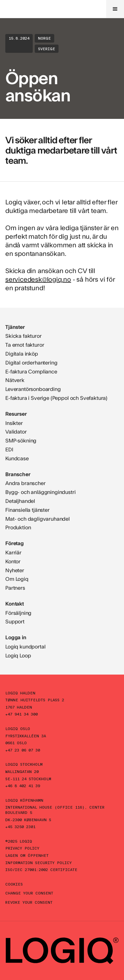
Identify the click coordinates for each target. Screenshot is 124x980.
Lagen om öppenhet (27, 855)
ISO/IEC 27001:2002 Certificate (41, 869)
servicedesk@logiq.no (38, 279)
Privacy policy (22, 848)
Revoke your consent (29, 902)
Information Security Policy (39, 862)
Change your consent (29, 893)
